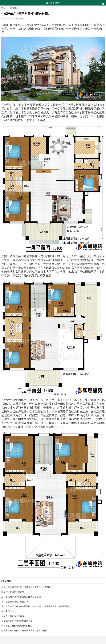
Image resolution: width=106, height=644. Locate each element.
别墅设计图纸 (35, 25)
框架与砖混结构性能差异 (13, 592)
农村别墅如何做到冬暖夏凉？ (15, 602)
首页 (3, 8)
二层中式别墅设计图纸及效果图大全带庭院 (21, 597)
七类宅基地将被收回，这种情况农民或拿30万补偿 (24, 630)
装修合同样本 (8, 611)
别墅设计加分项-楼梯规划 (13, 616)
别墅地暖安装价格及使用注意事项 (17, 621)
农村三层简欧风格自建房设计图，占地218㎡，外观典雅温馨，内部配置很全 (36, 606)
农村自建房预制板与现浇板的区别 (17, 626)
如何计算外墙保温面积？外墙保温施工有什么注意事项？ (27, 587)
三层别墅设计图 (75, 264)
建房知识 (14, 8)
